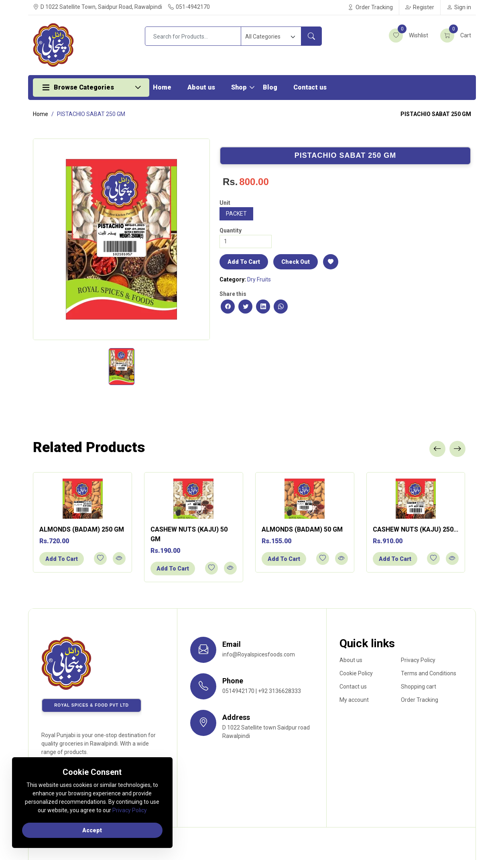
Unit (225, 203)
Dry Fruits (259, 279)
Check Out (296, 262)
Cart (456, 36)
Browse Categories (84, 87)
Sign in (459, 7)
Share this (233, 294)
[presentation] (437, 449)
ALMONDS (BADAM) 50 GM (302, 529)
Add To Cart (244, 262)
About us (201, 87)
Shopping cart (419, 687)
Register (420, 7)
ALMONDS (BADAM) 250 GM (82, 529)
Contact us (310, 87)
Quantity (231, 230)
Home (162, 87)
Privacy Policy (418, 660)
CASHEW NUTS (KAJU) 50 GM (189, 534)
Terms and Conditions (429, 673)
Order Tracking (370, 7)
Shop (239, 87)
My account (354, 700)
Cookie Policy (356, 673)
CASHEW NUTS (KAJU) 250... (416, 529)
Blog (270, 87)
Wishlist (408, 36)
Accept (92, 830)
